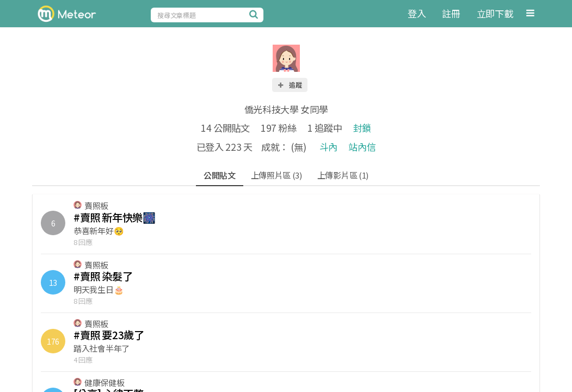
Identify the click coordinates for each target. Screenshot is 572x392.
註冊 (451, 13)
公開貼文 (220, 175)
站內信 (362, 147)
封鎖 (362, 128)
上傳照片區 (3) (276, 175)
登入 (417, 13)
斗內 (328, 147)
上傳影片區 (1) (343, 175)
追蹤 (290, 85)
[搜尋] (255, 14)
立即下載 (495, 13)
